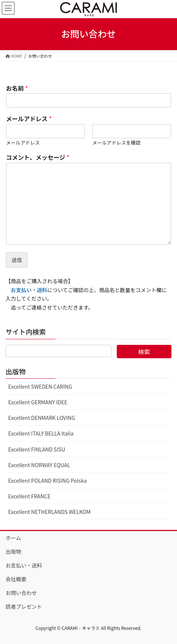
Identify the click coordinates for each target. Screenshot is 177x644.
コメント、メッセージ (38, 157)
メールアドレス (29, 119)
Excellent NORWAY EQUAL (39, 465)
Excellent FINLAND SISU (37, 449)
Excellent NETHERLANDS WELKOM (49, 512)
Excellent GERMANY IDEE (38, 402)
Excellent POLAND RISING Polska (47, 480)
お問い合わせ (21, 593)
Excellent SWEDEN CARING (40, 386)
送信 (17, 260)
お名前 (17, 88)
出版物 (13, 551)
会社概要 (16, 579)
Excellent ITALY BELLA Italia (41, 433)
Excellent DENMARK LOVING (42, 418)
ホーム (13, 538)
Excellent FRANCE (29, 496)
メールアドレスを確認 (116, 143)
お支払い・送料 (24, 565)
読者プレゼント (24, 606)
